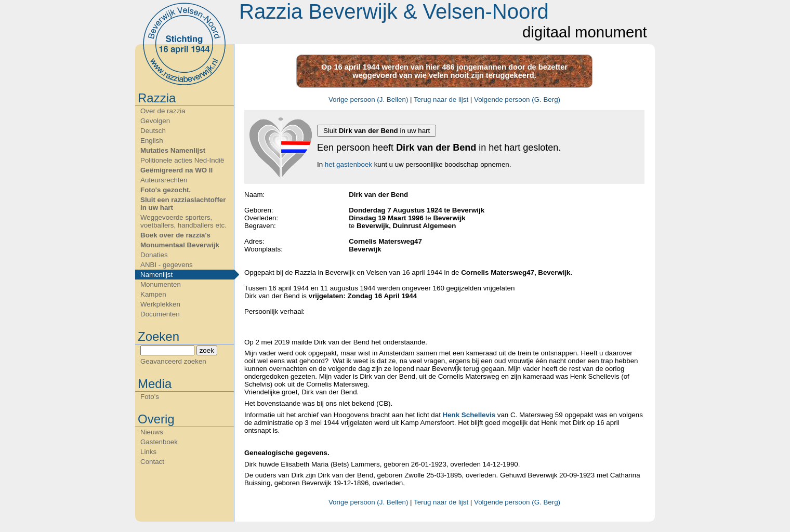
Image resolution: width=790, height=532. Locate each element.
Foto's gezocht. (166, 190)
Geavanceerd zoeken (173, 361)
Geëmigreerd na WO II (176, 170)
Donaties (154, 255)
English (152, 141)
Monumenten (161, 284)
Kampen (153, 294)
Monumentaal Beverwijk (180, 245)
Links (148, 452)
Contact (152, 462)
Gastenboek (159, 442)
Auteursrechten (164, 180)
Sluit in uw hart (377, 131)
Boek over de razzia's (175, 235)
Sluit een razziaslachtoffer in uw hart (183, 204)
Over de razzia (163, 111)
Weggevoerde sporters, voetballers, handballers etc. (183, 221)
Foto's (150, 397)
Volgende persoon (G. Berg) (517, 99)
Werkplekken (160, 304)
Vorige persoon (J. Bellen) (368, 99)
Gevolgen (155, 121)
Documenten (160, 314)
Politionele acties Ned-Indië (182, 160)
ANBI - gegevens (167, 265)
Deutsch (153, 131)
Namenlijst (156, 275)
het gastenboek (348, 164)
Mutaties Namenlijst (173, 150)
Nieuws (152, 432)
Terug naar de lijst (441, 99)
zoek (207, 350)
